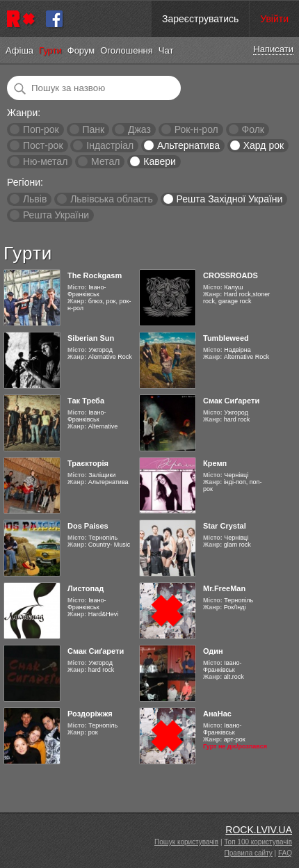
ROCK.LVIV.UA (259, 830)
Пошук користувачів (186, 842)
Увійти (274, 19)
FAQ (285, 853)
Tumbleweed (226, 338)
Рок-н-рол (196, 129)
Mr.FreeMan (224, 588)
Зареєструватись (200, 19)
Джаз (139, 129)
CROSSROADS (231, 275)
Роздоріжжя (90, 714)
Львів (35, 199)
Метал (105, 161)
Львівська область (112, 199)
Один (213, 651)
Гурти (50, 50)
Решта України (56, 215)
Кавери (160, 161)
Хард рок (264, 145)
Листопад (86, 588)
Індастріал (110, 145)
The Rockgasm (95, 275)
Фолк (253, 129)
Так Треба (86, 401)
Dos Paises (88, 526)
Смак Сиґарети (231, 401)
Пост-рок (43, 145)
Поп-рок (41, 129)
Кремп (215, 463)
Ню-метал (45, 161)
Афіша (19, 50)
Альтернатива (188, 145)
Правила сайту (249, 853)
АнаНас (217, 714)
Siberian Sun (91, 338)
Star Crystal (225, 526)
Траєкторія (88, 463)
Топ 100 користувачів (258, 842)
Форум (81, 50)
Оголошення (127, 50)
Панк (93, 129)
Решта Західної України (229, 199)
